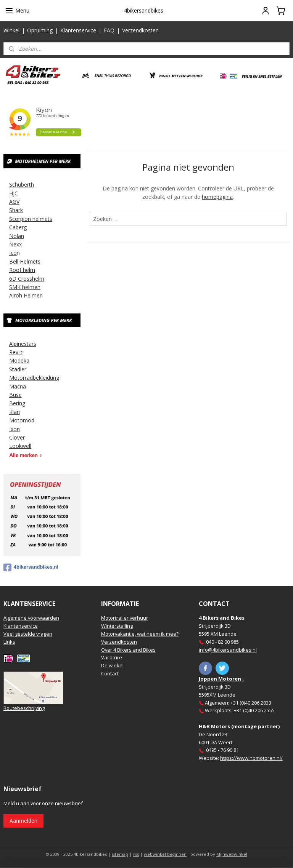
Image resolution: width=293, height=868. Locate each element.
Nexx (15, 244)
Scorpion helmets (31, 219)
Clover (17, 437)
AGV (14, 202)
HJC (14, 193)
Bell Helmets (25, 261)
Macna (18, 386)
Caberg (18, 227)
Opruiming (40, 30)
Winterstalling (117, 626)
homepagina (218, 197)
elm (31, 270)
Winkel (11, 30)
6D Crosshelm (27, 279)
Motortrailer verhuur (125, 618)
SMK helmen (25, 287)
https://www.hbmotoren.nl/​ (251, 758)
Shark (16, 210)
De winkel (112, 665)
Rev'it (16, 352)
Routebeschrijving (24, 708)
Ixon (14, 429)
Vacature (112, 657)
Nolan (17, 236)
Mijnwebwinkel (232, 854)
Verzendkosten (140, 30)
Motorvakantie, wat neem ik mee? (140, 634)
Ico (13, 253)
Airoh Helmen (26, 295)
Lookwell (20, 446)
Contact (110, 673)
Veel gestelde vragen (28, 634)
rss (136, 854)
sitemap (120, 854)
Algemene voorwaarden (31, 618)
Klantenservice (78, 30)
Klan (14, 412)
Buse (15, 395)
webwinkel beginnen (165, 854)
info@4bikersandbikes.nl (228, 650)
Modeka (19, 360)
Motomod (22, 420)
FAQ (109, 30)
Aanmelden (23, 821)
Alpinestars (23, 344)
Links (9, 642)
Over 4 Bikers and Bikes (128, 650)
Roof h (18, 270)
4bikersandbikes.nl (31, 567)
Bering (17, 403)
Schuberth (22, 185)
